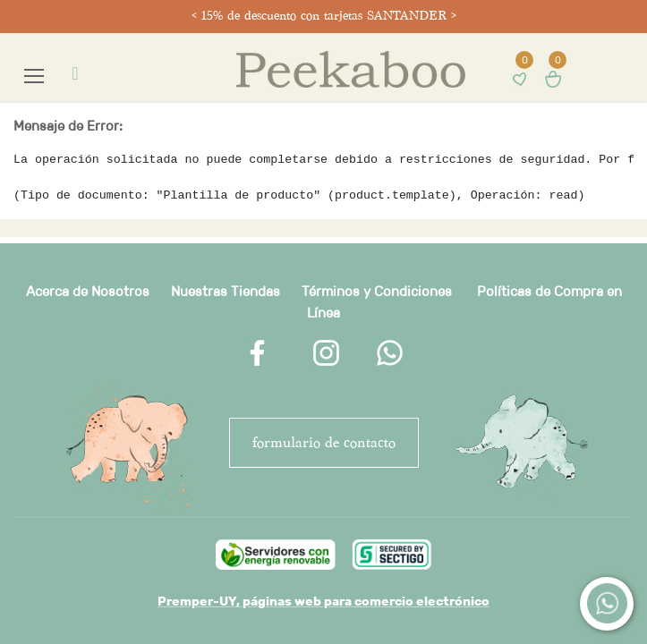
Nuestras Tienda (222, 291)
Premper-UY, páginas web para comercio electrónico (323, 601)
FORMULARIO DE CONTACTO (324, 442)
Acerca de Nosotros (88, 291)
